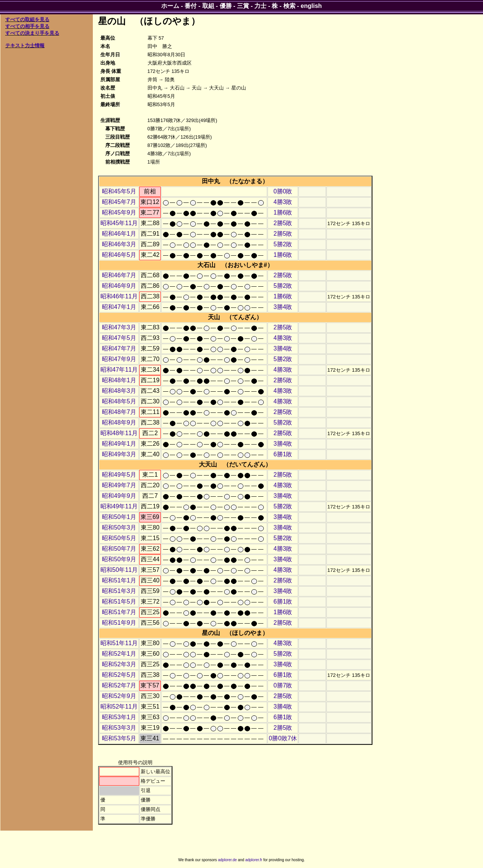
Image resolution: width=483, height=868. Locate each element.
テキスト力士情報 (25, 46)
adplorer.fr (254, 860)
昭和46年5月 (119, 255)
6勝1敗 (283, 454)
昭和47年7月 (119, 348)
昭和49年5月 (119, 475)
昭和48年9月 (119, 422)
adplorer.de (228, 860)
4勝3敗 (283, 202)
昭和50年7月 (119, 549)
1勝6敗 (283, 212)
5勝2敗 (283, 244)
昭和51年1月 (119, 580)
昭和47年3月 (119, 327)
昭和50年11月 (119, 570)
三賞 (243, 6)
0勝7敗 (283, 685)
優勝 (226, 6)
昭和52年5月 (119, 675)
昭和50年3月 (119, 527)
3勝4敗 (283, 307)
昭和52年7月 (119, 685)
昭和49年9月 (119, 496)
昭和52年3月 (119, 664)
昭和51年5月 (119, 602)
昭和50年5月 (119, 538)
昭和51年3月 (119, 591)
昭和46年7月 (119, 275)
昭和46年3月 (119, 244)
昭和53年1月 (119, 717)
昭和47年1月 (119, 307)
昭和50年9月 (119, 559)
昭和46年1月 (119, 234)
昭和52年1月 (119, 654)
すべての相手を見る (27, 26)
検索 (289, 6)
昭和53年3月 (119, 728)
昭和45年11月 (119, 223)
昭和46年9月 (119, 286)
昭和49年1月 (119, 444)
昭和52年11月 (119, 707)
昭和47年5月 (119, 338)
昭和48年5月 (119, 401)
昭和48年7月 (119, 412)
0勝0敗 (283, 191)
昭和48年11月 (119, 433)
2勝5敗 (283, 223)
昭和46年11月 (119, 296)
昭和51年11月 (119, 643)
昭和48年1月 (119, 380)
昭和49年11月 (119, 506)
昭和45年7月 (119, 202)
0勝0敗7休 (283, 738)
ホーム (170, 6)
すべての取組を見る (27, 19)
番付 (191, 6)
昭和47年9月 (119, 359)
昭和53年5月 (119, 738)
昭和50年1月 (119, 517)
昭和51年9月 (119, 623)
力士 (260, 6)
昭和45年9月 (119, 212)
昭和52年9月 (119, 696)
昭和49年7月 (119, 485)
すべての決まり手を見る (32, 33)
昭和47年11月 (119, 370)
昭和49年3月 (119, 454)
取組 (208, 6)
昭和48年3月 (119, 391)
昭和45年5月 (119, 191)
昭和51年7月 (119, 612)
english (311, 6)
